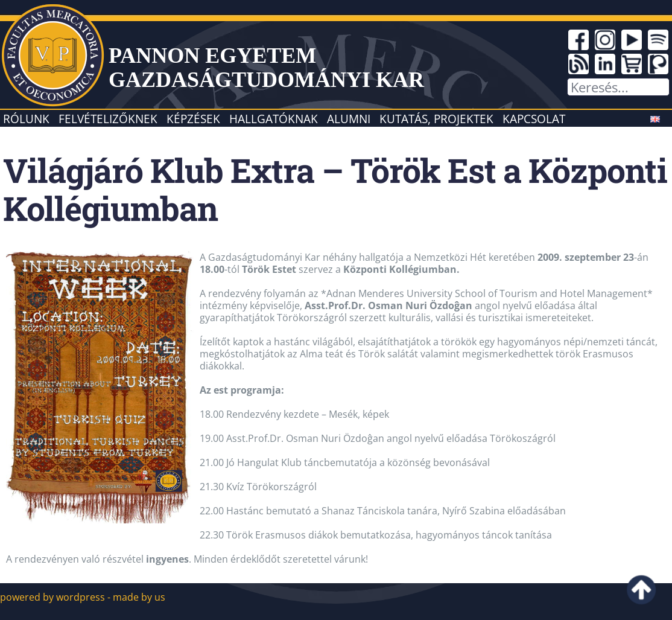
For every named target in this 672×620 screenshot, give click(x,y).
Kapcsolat (534, 119)
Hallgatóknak (274, 119)
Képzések (193, 119)
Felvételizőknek (108, 119)
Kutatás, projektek (436, 119)
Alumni (349, 119)
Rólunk (26, 119)
